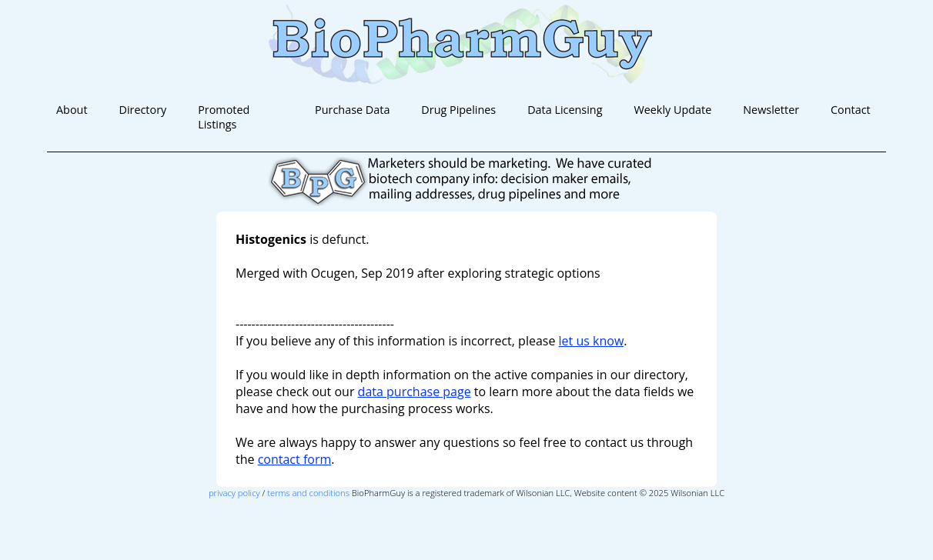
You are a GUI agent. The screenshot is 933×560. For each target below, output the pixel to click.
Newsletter (771, 110)
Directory (142, 110)
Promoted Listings (224, 117)
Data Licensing (565, 110)
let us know (592, 341)
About (72, 110)
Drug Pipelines (458, 110)
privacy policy (234, 493)
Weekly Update (672, 110)
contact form (295, 459)
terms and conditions (308, 493)
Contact (851, 110)
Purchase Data (352, 110)
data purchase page (415, 392)
